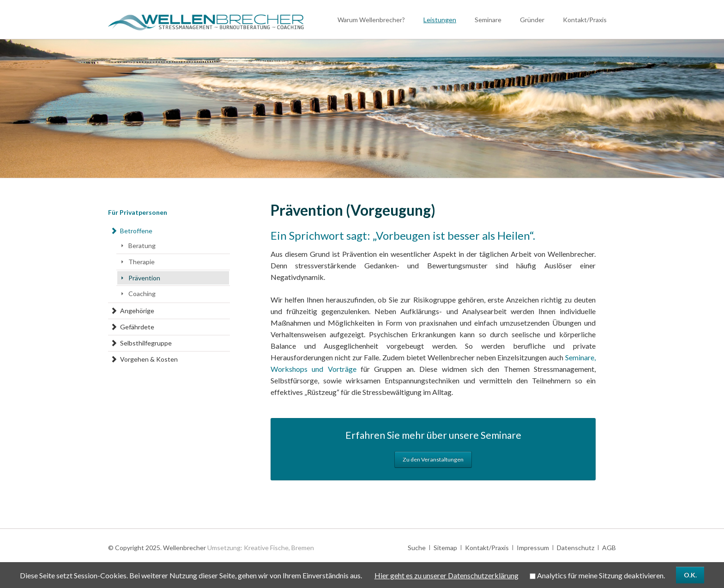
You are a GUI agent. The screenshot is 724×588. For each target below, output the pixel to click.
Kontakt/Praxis (585, 20)
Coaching (142, 294)
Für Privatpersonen (138, 212)
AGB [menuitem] (609, 548)
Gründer (532, 20)
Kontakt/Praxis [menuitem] (487, 548)
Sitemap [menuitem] (445, 548)
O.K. (690, 575)
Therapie (142, 262)
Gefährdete (137, 327)
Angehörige (137, 311)
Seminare (488, 20)
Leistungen (440, 20)
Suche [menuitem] (417, 548)
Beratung (142, 246)
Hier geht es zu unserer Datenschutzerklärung (446, 575)
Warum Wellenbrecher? (371, 20)
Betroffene (136, 231)
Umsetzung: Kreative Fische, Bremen (261, 548)
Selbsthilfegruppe (146, 343)
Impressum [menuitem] (533, 548)
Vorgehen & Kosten (149, 359)
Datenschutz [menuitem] (576, 548)
